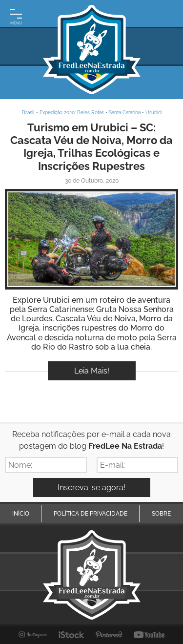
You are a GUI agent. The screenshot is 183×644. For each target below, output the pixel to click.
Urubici (153, 113)
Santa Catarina (125, 113)
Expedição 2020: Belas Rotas (72, 113)
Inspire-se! (91, 239)
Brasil (28, 113)
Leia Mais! (92, 371)
